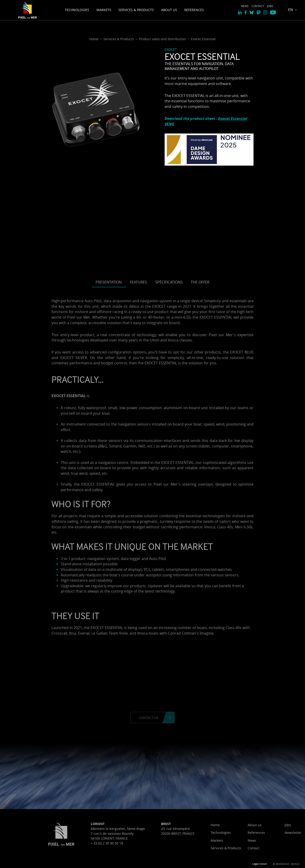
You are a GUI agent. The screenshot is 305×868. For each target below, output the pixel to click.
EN (291, 10)
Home (269, 825)
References (194, 10)
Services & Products (136, 10)
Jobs (270, 6)
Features (138, 435)
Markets (104, 10)
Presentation (109, 435)
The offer (200, 435)
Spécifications (169, 435)
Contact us (149, 718)
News (245, 6)
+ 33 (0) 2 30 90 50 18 (160, 843)
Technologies (77, 10)
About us (169, 10)
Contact (258, 6)
